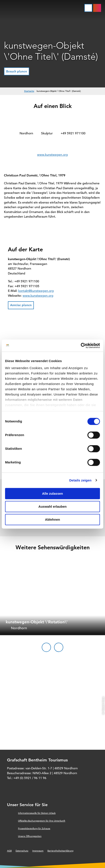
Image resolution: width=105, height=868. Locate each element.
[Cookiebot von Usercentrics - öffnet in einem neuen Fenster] (81, 346)
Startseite (29, 91)
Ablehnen (52, 519)
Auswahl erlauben (52, 506)
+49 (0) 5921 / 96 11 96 (30, 778)
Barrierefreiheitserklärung (60, 851)
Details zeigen (80, 480)
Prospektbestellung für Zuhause (34, 828)
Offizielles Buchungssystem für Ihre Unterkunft (42, 821)
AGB (9, 851)
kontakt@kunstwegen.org (36, 291)
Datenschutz (22, 851)
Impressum (38, 851)
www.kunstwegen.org (52, 155)
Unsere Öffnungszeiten (30, 836)
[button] (17, 71)
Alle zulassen (52, 493)
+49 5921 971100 (73, 133)
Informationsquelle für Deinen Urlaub (37, 813)
